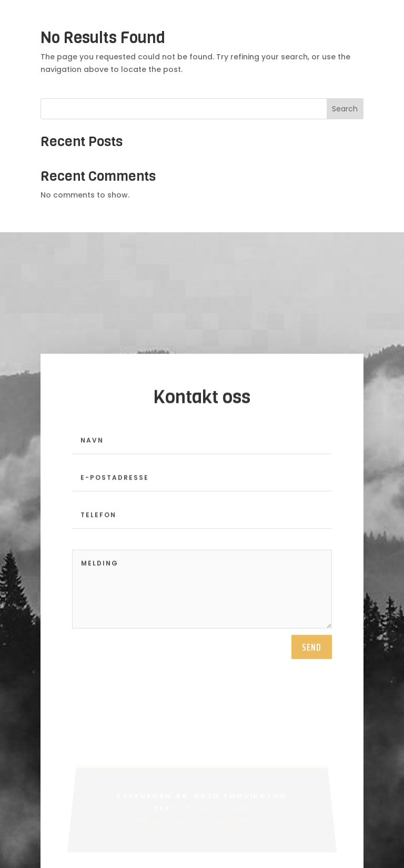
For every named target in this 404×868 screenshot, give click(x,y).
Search (345, 109)
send (312, 657)
